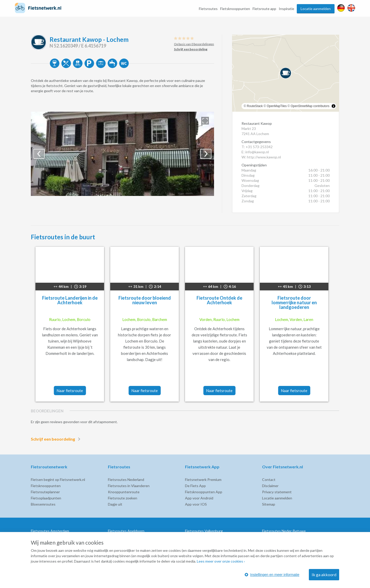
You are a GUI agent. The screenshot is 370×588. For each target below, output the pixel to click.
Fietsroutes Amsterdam (50, 531)
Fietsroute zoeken (123, 498)
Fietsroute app (264, 9)
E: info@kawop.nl (255, 152)
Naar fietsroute (70, 391)
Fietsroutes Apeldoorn (126, 531)
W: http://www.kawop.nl (261, 157)
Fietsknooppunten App (204, 492)
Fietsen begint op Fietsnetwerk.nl (58, 480)
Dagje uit (115, 504)
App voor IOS (196, 504)
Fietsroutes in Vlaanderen (129, 486)
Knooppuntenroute (124, 492)
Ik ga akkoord (324, 575)
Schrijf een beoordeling (57, 439)
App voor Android (199, 498)
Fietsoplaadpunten (46, 498)
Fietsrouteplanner (45, 492)
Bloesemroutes (43, 504)
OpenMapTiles (277, 106)
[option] (122, 154)
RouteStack (255, 106)
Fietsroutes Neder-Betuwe (284, 531)
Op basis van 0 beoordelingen (194, 44)
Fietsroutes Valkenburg (204, 531)
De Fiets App (195, 486)
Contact (269, 480)
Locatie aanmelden (316, 9)
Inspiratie (286, 9)
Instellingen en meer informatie (272, 575)
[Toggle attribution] (334, 106)
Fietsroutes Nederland (126, 480)
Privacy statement (277, 492)
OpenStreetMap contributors (310, 106)
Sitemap (269, 504)
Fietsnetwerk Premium (203, 480)
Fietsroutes (208, 9)
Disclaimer (270, 486)
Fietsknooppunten (235, 9)
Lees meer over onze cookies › (221, 561)
